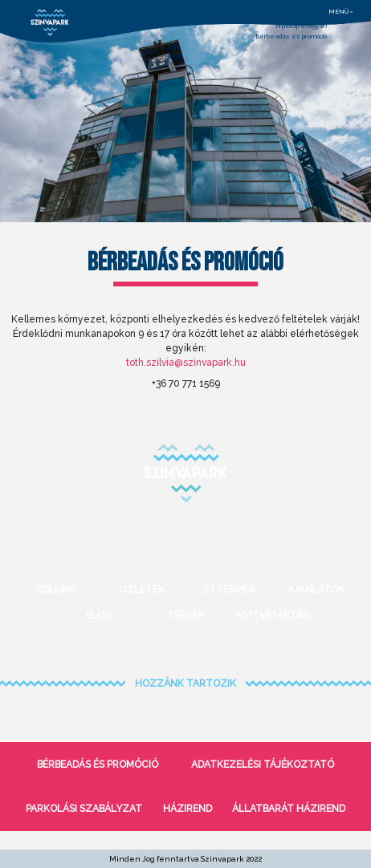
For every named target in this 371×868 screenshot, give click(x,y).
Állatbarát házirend (289, 809)
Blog (99, 615)
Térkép (185, 615)
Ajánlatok (316, 590)
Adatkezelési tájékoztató (263, 765)
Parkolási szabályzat (84, 809)
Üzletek (142, 590)
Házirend (188, 809)
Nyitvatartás (272, 615)
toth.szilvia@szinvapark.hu (186, 363)
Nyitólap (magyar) (301, 26)
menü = (341, 11)
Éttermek (229, 590)
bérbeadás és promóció (291, 36)
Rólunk (55, 590)
